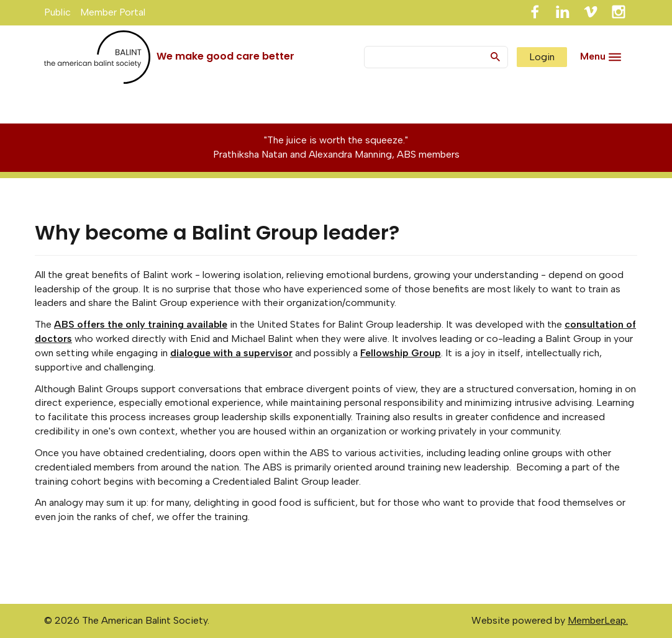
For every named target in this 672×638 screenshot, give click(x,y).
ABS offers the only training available (141, 324)
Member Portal (113, 12)
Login (542, 57)
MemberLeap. (598, 620)
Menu (593, 56)
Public (57, 12)
